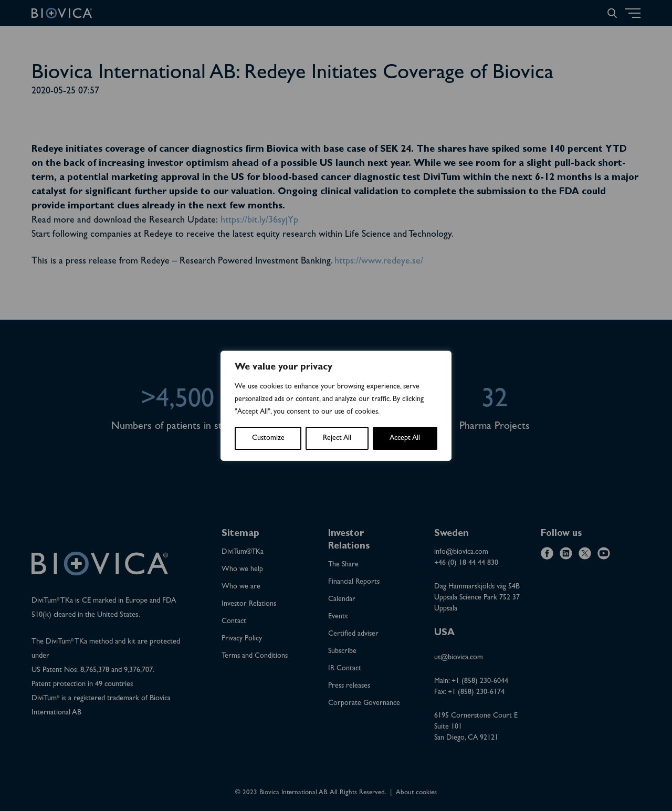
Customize (268, 438)
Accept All (405, 438)
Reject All (337, 438)
